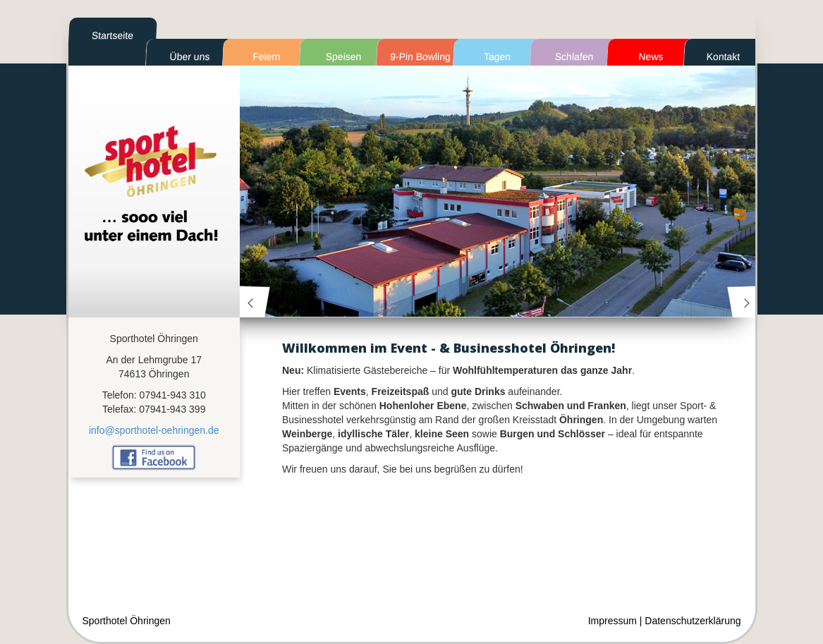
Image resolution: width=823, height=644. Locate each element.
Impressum (612, 621)
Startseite (112, 35)
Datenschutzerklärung (693, 621)
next (743, 302)
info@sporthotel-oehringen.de (154, 430)
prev (255, 302)
